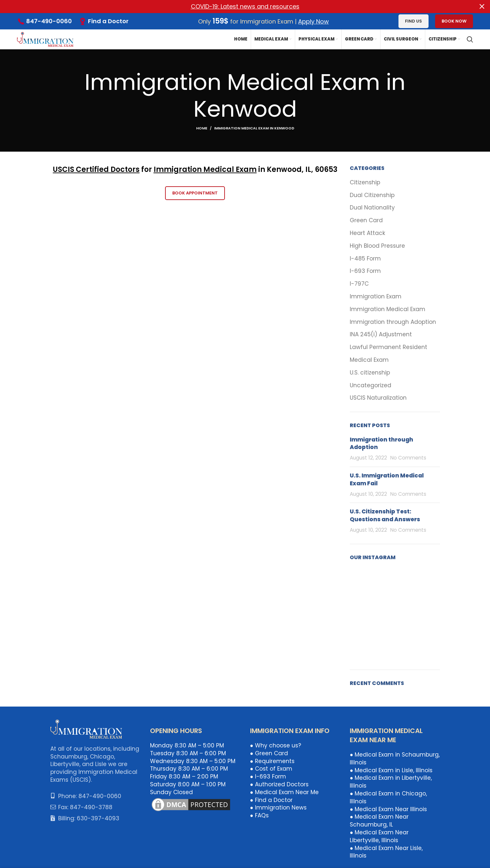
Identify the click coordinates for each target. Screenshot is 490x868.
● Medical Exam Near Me (284, 792)
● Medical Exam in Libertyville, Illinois (391, 782)
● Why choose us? (276, 745)
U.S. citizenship (370, 372)
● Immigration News (278, 808)
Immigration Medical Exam (205, 169)
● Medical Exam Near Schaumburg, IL (379, 821)
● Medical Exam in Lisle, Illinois (391, 770)
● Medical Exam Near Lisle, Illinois (386, 852)
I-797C (359, 284)
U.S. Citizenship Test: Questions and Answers (385, 515)
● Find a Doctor (271, 800)
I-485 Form (365, 258)
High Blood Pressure (377, 246)
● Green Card (269, 753)
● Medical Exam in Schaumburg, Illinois (395, 759)
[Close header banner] (482, 7)
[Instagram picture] (364, 582)
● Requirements (272, 761)
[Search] (470, 39)
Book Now (454, 21)
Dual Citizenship (372, 195)
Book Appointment (195, 193)
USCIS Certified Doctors (96, 169)
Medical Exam (369, 360)
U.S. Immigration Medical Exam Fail (387, 479)
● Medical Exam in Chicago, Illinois (388, 797)
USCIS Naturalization (378, 398)
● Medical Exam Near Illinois (388, 809)
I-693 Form (365, 271)
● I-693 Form (268, 776)
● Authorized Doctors (279, 784)
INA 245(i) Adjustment (381, 334)
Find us (414, 21)
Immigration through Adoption (393, 322)
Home (202, 128)
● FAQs (259, 815)
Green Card (366, 220)
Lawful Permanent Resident (389, 347)
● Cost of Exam (271, 769)
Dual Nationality (372, 208)
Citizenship (365, 183)
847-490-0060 (49, 21)
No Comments (408, 458)
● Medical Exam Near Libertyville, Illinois (379, 836)
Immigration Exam (376, 297)
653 (331, 169)
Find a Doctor (108, 21)
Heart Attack (367, 233)
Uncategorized (371, 385)
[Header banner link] (235, 7)
